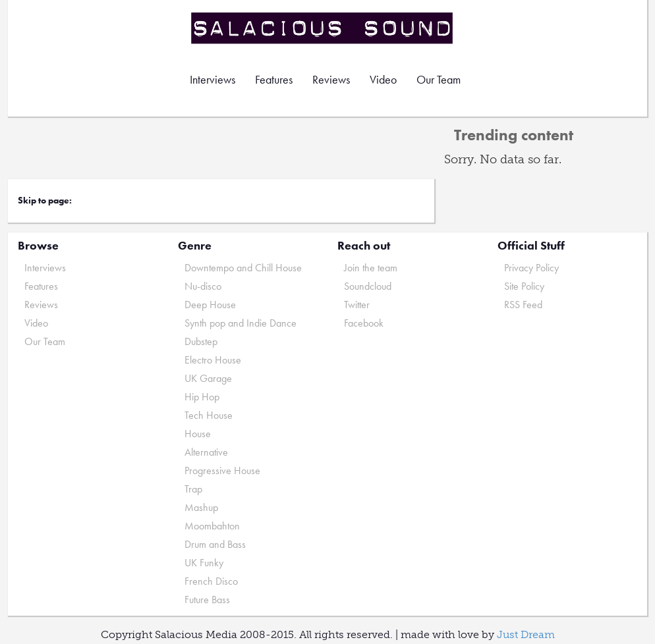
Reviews (331, 79)
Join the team (371, 268)
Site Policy (524, 286)
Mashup (201, 507)
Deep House (210, 305)
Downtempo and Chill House (243, 268)
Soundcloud (368, 286)
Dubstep (201, 341)
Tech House (209, 415)
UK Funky (204, 563)
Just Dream (526, 634)
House (198, 434)
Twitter (357, 305)
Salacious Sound (323, 28)
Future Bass (207, 600)
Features (274, 79)
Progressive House (222, 470)
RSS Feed (523, 305)
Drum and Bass (215, 544)
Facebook (364, 323)
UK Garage (208, 378)
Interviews (213, 79)
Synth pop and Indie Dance (241, 323)
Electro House (213, 360)
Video (383, 79)
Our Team (439, 79)
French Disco (211, 581)
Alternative (206, 452)
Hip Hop (202, 397)
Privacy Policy (531, 268)
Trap (193, 489)
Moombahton (212, 526)
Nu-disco (203, 286)
